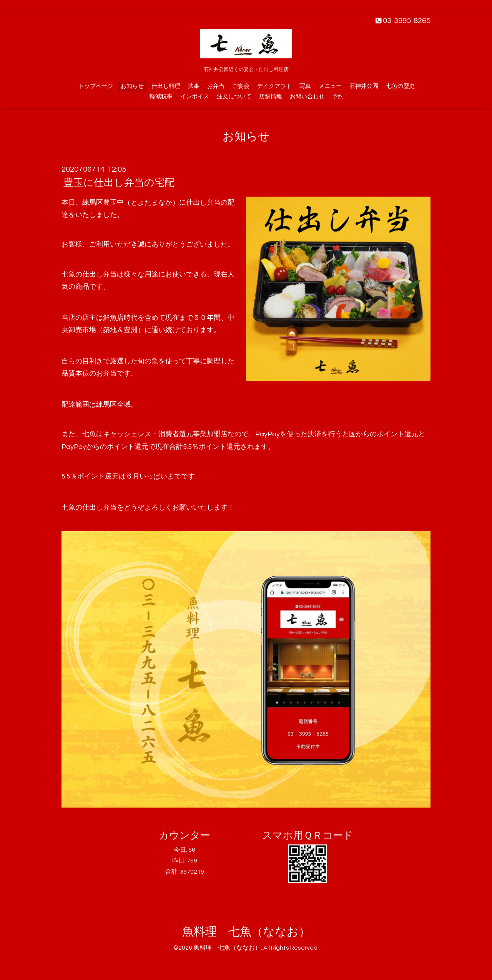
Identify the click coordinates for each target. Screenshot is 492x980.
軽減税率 (161, 97)
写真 (305, 86)
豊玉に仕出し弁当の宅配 (119, 183)
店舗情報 (271, 97)
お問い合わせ (307, 97)
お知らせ (132, 86)
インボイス (195, 97)
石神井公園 (364, 86)
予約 (338, 97)
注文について (234, 97)
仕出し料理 (166, 86)
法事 (194, 86)
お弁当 (216, 86)
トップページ (96, 86)
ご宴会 (241, 86)
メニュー (330, 86)
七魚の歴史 (400, 86)
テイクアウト (274, 86)
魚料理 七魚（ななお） (246, 932)
